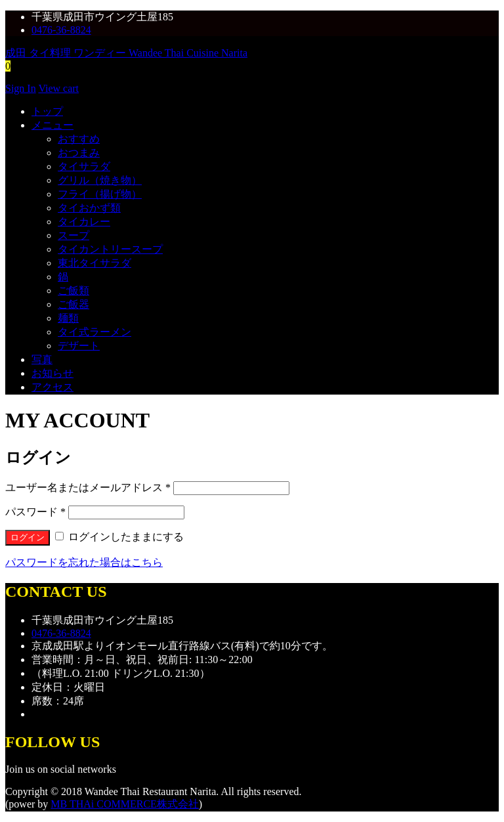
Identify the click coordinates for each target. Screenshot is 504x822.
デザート (79, 346)
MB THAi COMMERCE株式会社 (125, 804)
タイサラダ (84, 166)
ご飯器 (73, 304)
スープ (73, 235)
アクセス (52, 387)
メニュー (52, 125)
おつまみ (79, 153)
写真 (42, 359)
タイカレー (84, 222)
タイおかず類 (89, 208)
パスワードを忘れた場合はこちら (84, 562)
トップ (47, 111)
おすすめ (79, 139)
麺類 (68, 318)
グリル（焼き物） (100, 180)
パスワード (35, 512)
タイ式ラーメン (94, 332)
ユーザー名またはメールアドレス (88, 487)
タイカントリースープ (110, 249)
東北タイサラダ (94, 263)
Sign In (21, 88)
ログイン (28, 537)
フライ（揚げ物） (100, 194)
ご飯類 (73, 291)
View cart (58, 88)
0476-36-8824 (61, 30)
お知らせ (52, 373)
